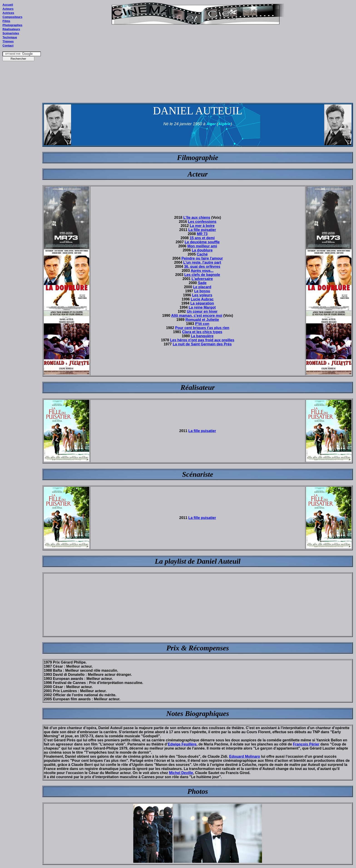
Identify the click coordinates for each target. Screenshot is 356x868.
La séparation (202, 303)
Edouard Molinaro (245, 756)
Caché (202, 254)
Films (6, 21)
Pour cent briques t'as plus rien (202, 328)
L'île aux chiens (197, 218)
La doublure (202, 250)
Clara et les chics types (202, 332)
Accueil (8, 5)
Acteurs (8, 9)
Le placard (202, 287)
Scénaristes (11, 33)
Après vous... (202, 271)
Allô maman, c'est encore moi (197, 316)
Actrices (8, 13)
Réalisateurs (11, 29)
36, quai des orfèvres (202, 267)
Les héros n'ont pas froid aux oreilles (202, 340)
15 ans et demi (202, 238)
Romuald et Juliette (202, 320)
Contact (8, 45)
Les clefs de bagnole (202, 275)
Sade (202, 283)
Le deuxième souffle (202, 242)
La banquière (202, 336)
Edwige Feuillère (182, 744)
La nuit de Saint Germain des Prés (202, 344)
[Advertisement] (22, 150)
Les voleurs (202, 295)
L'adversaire (202, 279)
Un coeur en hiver (202, 311)
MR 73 (202, 234)
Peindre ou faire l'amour (202, 258)
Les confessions (202, 222)
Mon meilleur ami (202, 246)
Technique (10, 37)
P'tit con (202, 324)
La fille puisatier (202, 230)
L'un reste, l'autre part (202, 262)
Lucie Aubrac (202, 299)
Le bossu (202, 291)
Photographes (12, 25)
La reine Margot (202, 307)
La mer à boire (202, 226)
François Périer (306, 744)
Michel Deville (181, 773)
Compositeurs (12, 17)
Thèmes (8, 41)
